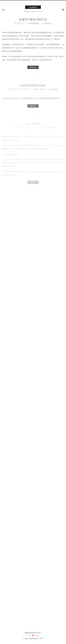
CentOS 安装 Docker (33, 84)
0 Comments (47, 22)
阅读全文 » (33, 66)
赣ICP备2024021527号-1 (33, 632)
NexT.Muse (33, 638)
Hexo (26, 638)
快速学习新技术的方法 (33, 18)
